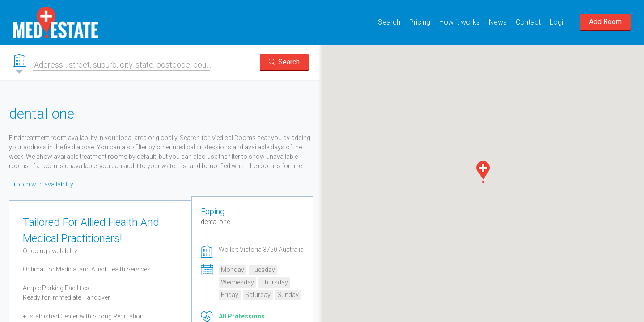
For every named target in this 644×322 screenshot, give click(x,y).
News (498, 22)
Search (389, 22)
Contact (528, 22)
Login (558, 22)
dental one (215, 222)
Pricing (420, 22)
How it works (460, 22)
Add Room (605, 22)
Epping (213, 211)
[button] (483, 172)
